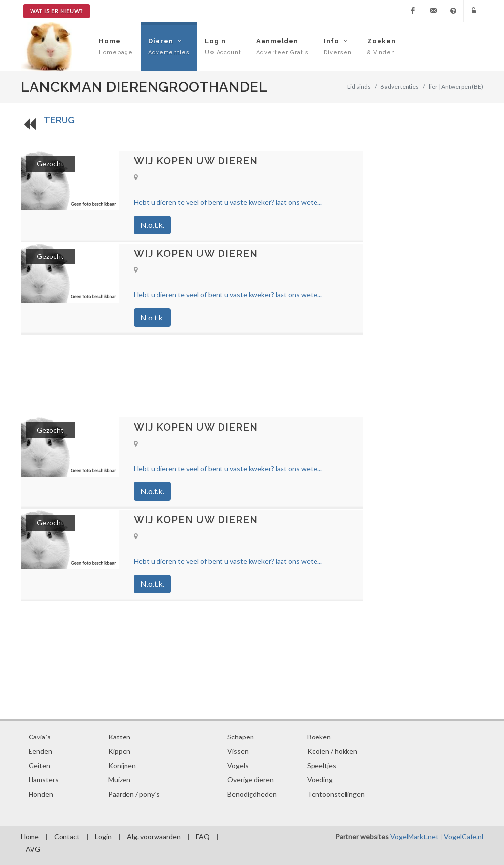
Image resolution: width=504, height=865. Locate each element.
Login (103, 837)
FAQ (203, 837)
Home (30, 837)
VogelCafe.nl (464, 837)
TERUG (59, 120)
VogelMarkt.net (414, 837)
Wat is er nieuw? (56, 11)
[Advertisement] (192, 376)
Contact (67, 837)
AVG (33, 849)
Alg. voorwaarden (154, 837)
